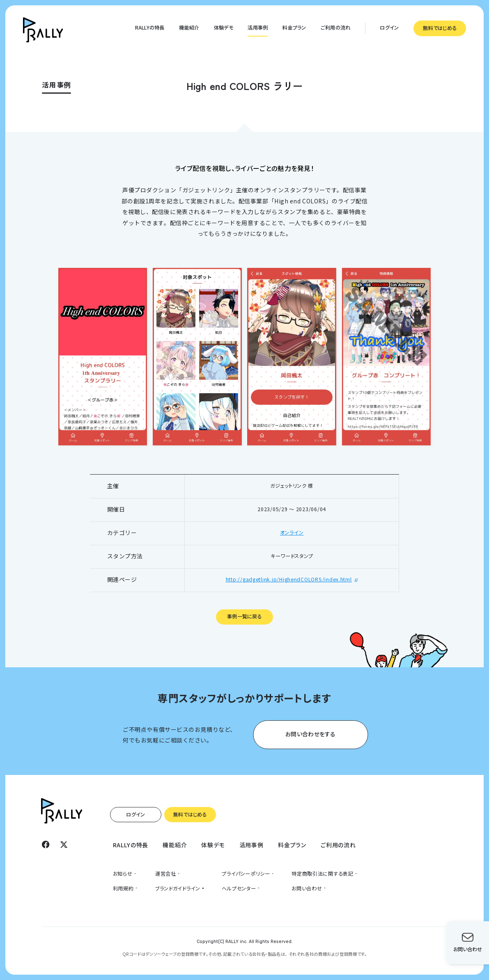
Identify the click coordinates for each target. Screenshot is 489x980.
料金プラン (294, 28)
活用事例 (258, 28)
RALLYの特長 (150, 28)
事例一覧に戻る (244, 616)
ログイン (389, 28)
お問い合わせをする (311, 733)
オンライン (292, 533)
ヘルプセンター (239, 888)
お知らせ (123, 874)
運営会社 (166, 874)
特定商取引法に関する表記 (323, 874)
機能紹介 (189, 28)
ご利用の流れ (335, 28)
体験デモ (224, 28)
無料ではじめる (440, 28)
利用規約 (123, 888)
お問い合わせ (307, 888)
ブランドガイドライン (178, 888)
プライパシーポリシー (246, 874)
